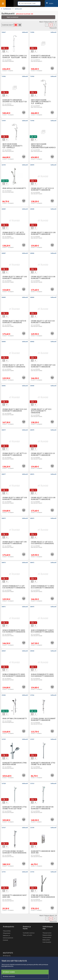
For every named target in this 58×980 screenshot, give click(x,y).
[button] (24, 68)
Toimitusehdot (47, 938)
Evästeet (5, 940)
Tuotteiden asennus (29, 933)
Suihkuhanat (6, 9)
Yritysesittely (7, 931)
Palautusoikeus (47, 935)
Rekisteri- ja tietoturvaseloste (8, 937)
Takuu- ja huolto (27, 935)
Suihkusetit (17, 9)
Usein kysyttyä (47, 942)
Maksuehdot (46, 940)
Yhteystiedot (7, 933)
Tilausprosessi (47, 933)
